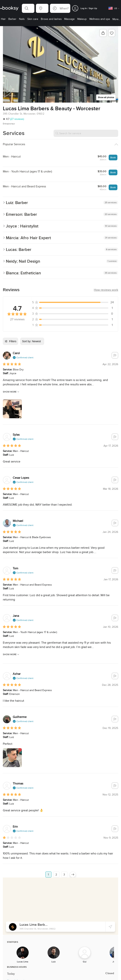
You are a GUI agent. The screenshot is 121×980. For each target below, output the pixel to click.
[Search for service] (86, 133)
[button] (28, 8)
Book (113, 157)
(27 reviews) (17, 119)
